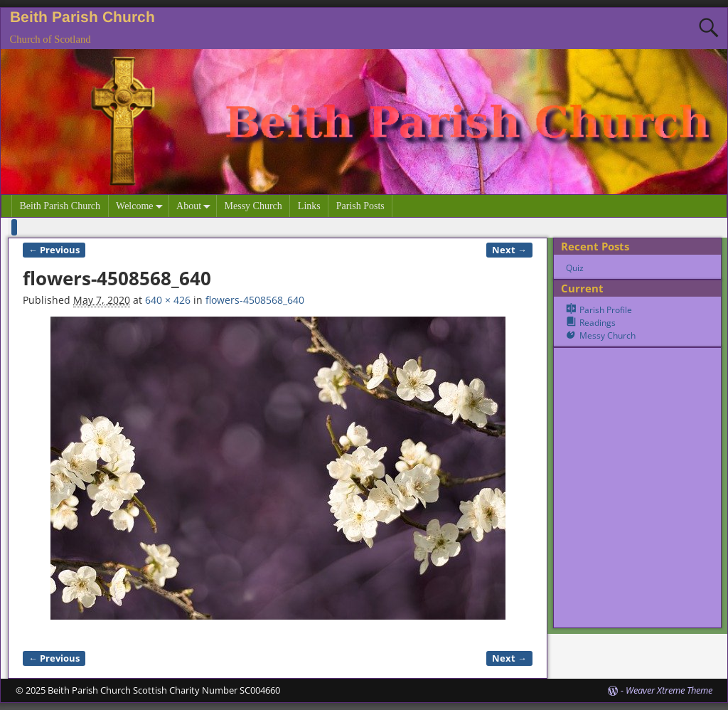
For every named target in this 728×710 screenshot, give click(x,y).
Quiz (575, 268)
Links (309, 206)
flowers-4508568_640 (255, 300)
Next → (509, 250)
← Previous (54, 250)
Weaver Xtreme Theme (669, 690)
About (196, 206)
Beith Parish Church (82, 17)
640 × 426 (168, 300)
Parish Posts (360, 206)
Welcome (142, 206)
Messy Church (253, 206)
